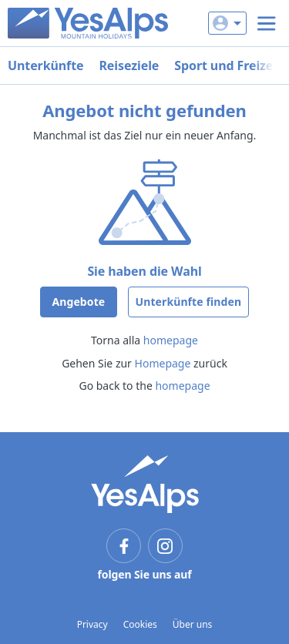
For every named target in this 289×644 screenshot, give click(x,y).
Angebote (78, 302)
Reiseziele (129, 65)
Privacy (92, 624)
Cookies (140, 624)
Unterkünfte (45, 65)
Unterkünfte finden (189, 302)
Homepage (163, 363)
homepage (171, 340)
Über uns (193, 624)
